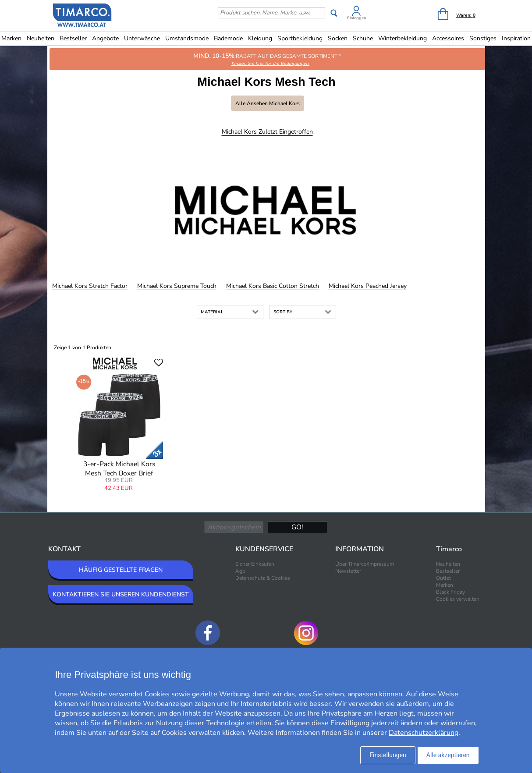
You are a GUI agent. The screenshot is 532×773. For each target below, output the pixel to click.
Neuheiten (41, 38)
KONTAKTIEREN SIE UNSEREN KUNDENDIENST (121, 594)
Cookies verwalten (458, 599)
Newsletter (348, 571)
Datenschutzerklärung (424, 733)
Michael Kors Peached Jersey (368, 286)
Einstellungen (388, 755)
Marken (445, 585)
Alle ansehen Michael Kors (268, 103)
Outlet (443, 578)
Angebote (105, 38)
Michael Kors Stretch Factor (90, 286)
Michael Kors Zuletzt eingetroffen (267, 132)
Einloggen (356, 18)
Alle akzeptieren (448, 755)
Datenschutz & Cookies (263, 578)
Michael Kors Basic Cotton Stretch (273, 286)
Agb (240, 571)
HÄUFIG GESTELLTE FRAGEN (121, 570)
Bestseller (73, 38)
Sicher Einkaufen (255, 564)
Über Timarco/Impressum (365, 564)
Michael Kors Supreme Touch (177, 286)
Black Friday (450, 592)
